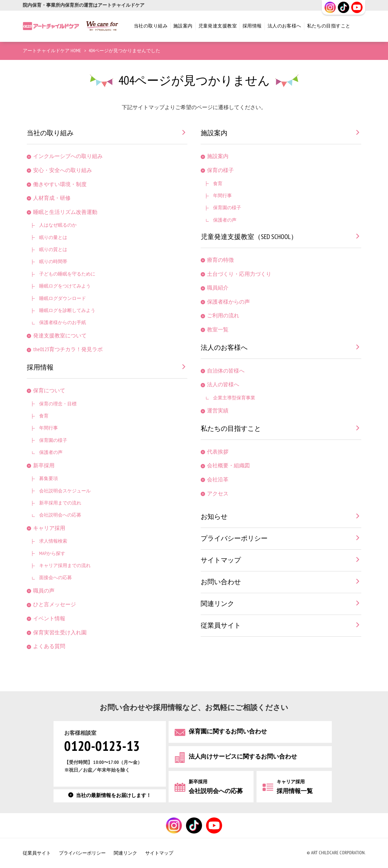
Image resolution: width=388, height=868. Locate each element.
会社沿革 (218, 480)
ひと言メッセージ (55, 605)
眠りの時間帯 (53, 262)
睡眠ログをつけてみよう (65, 286)
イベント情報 (49, 619)
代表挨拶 (218, 452)
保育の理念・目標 (58, 404)
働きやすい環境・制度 (60, 185)
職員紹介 (218, 288)
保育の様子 (220, 171)
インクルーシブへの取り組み (68, 156)
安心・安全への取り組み (63, 171)
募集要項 (48, 479)
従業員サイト (221, 626)
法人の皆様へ (223, 385)
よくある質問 (49, 647)
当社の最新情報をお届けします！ (114, 796)
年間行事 (48, 428)
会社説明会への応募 (60, 515)
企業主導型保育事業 (234, 398)
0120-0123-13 (102, 747)
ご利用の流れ (223, 316)
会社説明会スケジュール (65, 491)
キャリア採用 (49, 528)
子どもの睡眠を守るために (67, 274)
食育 (44, 416)
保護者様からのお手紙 (63, 323)
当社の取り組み (151, 26)
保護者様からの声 (228, 302)
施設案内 (183, 26)
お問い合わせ (221, 582)
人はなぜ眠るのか (58, 225)
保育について (49, 391)
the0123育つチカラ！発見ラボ (68, 350)
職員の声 (44, 591)
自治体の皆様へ (226, 371)
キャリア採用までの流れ (65, 566)
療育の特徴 (220, 260)
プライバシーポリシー (234, 539)
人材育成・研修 (52, 198)
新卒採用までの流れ (60, 503)
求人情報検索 (53, 541)
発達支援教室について (60, 336)
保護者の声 (51, 452)
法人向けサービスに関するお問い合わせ (243, 757)
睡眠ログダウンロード (63, 298)
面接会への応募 (56, 578)
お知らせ (214, 517)
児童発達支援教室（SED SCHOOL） (249, 237)
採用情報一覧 (295, 787)
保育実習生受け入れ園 (60, 633)
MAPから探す (52, 554)
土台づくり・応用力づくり (239, 274)
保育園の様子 (53, 440)
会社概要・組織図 (228, 466)
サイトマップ (221, 560)
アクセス (218, 494)
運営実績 (218, 411)
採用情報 (252, 26)
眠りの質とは (53, 250)
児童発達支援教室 (218, 26)
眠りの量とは (53, 238)
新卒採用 (44, 466)
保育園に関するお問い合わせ (228, 732)
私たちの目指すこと (329, 26)
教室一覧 (218, 330)
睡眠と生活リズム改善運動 (65, 212)
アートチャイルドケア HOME (52, 51)
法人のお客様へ (284, 26)
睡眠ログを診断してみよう (67, 310)
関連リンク (217, 604)
